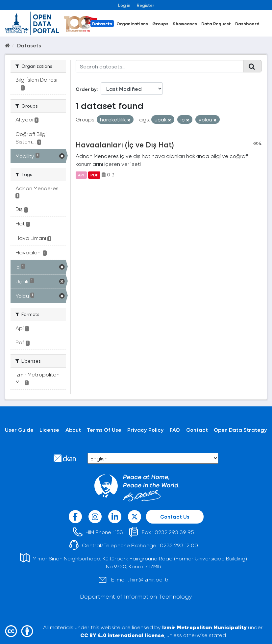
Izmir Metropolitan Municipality (204, 627)
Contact (197, 430)
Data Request (216, 24)
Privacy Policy (146, 430)
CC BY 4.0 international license (122, 635)
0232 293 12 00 (179, 545)
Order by (86, 89)
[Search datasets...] (160, 66)
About (73, 430)
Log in (124, 5)
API (81, 175)
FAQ (175, 430)
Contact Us (175, 516)
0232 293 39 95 (174, 532)
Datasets (102, 24)
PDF (94, 175)
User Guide (19, 430)
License (49, 430)
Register (146, 5)
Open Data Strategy (240, 430)
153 (119, 532)
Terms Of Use (104, 430)
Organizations (132, 24)
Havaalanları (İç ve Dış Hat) (125, 144)
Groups (160, 24)
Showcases (185, 24)
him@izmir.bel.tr (149, 579)
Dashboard (247, 24)
